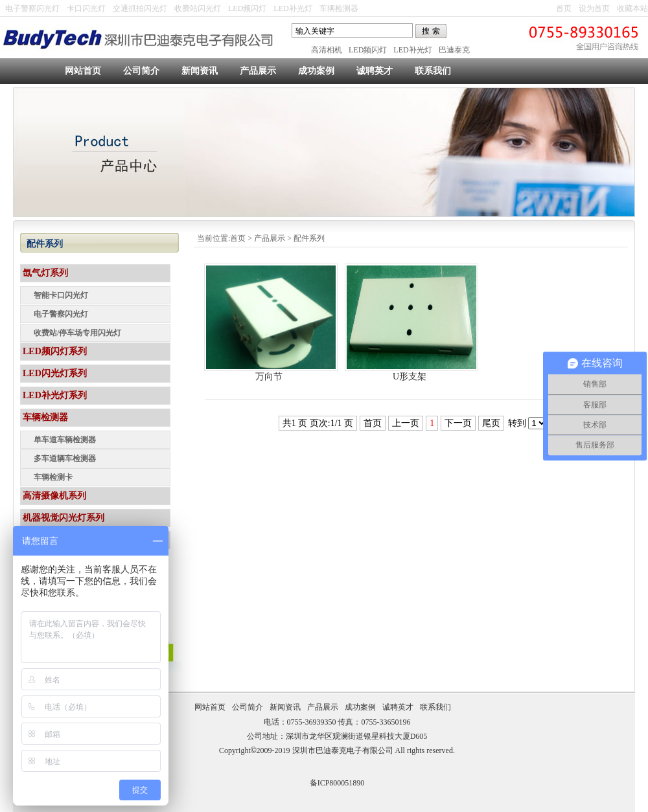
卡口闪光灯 (86, 8)
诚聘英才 (375, 71)
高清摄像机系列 (54, 496)
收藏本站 (632, 8)
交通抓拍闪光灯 (140, 8)
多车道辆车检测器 (65, 458)
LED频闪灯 (247, 8)
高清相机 (327, 50)
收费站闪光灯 (198, 8)
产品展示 (258, 71)
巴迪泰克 (454, 50)
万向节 (269, 377)
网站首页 (83, 71)
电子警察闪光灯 (32, 8)
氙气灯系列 (45, 273)
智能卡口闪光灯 (61, 295)
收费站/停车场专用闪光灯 (77, 333)
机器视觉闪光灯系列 (64, 518)
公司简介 (141, 71)
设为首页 (594, 8)
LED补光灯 (293, 8)
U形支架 (410, 377)
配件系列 (309, 238)
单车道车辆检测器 (65, 440)
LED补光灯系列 (55, 395)
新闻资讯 (200, 71)
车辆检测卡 (53, 477)
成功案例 (316, 71)
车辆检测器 (339, 8)
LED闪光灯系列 (55, 373)
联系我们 (433, 71)
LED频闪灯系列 (55, 351)
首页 (564, 8)
